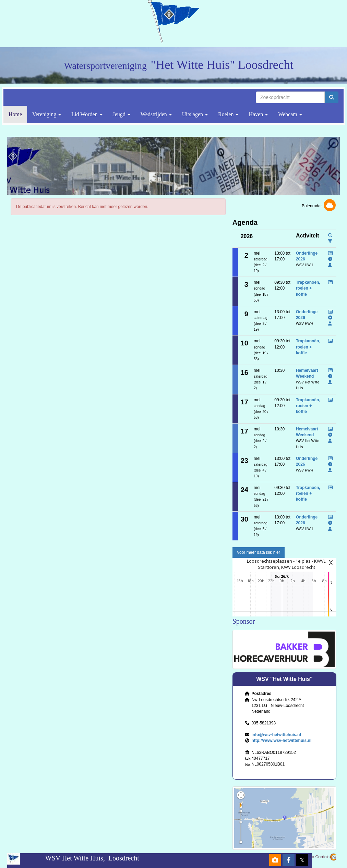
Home (15, 114)
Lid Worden (87, 114)
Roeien (228, 114)
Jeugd (122, 114)
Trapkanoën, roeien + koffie (308, 288)
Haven (258, 114)
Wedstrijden (156, 114)
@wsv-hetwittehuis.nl (276, 735)
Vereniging (47, 114)
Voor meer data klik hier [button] (259, 552)
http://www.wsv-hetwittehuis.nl (281, 741)
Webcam (290, 114)
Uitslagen (195, 114)
